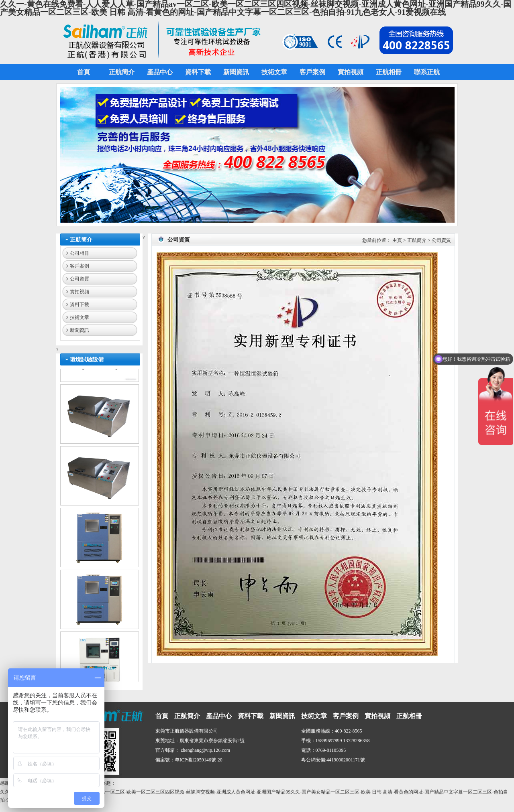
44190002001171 (343, 760)
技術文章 (80, 317)
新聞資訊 (80, 330)
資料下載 (80, 304)
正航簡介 (81, 240)
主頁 (397, 240)
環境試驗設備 (87, 360)
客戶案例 (80, 266)
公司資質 (80, 279)
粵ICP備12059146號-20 (199, 760)
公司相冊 (80, 253)
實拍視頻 (80, 292)
